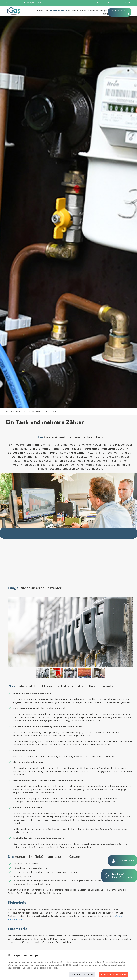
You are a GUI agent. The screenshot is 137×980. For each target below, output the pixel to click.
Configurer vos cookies (82, 974)
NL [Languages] (130, 3)
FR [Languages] (126, 3)
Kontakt (104, 14)
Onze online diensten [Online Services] (106, 3)
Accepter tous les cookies (113, 974)
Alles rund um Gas (77, 11)
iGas (46, 11)
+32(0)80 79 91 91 (33, 3)
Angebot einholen (121, 12)
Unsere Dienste (58, 11)
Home (40, 11)
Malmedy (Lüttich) (13, 3)
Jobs (119, 3)
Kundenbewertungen (97, 11)
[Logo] (14, 11)
